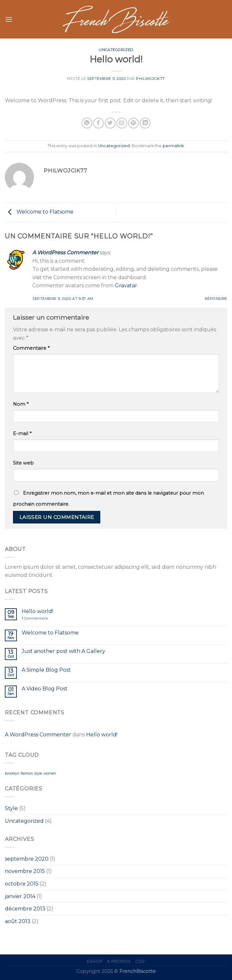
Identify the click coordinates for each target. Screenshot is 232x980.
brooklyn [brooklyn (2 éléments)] (12, 773)
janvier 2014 (20, 896)
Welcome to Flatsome (39, 212)
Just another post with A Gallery (63, 651)
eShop (95, 961)
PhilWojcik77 (150, 79)
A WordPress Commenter (65, 253)
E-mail (22, 434)
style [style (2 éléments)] (38, 773)
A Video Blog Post (45, 689)
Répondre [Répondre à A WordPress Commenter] (216, 299)
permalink (173, 146)
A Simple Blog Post (46, 670)
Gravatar (126, 286)
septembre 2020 (27, 859)
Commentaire (31, 348)
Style (11, 808)
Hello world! (37, 611)
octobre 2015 (22, 884)
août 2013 (18, 921)
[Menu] (9, 19)
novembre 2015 (25, 871)
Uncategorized (116, 50)
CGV (140, 961)
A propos (119, 961)
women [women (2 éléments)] (50, 773)
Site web (23, 463)
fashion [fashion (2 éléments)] (27, 773)
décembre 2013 (25, 909)
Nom (21, 404)
